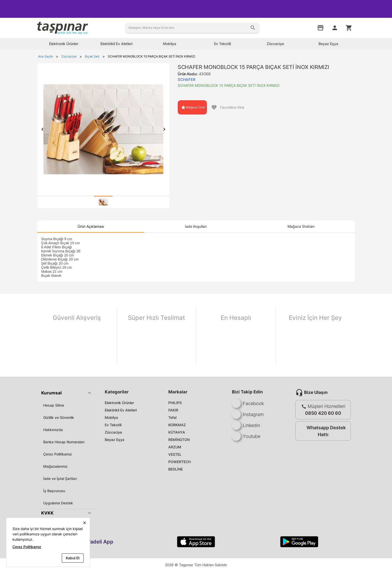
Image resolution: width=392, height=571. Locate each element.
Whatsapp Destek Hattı (322, 431)
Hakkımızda (53, 430)
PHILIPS (175, 403)
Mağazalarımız (55, 466)
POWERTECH (179, 462)
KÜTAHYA (177, 432)
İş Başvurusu (54, 491)
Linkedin (246, 425)
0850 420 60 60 (323, 413)
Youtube (246, 436)
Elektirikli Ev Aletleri (121, 410)
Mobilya (111, 417)
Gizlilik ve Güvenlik (59, 417)
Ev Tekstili (113, 425)
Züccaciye (113, 432)
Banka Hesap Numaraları (64, 442)
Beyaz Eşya (115, 440)
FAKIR (173, 410)
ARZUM (175, 447)
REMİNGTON (179, 440)
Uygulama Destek (58, 503)
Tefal (172, 417)
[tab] (103, 202)
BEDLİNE (176, 469)
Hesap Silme (54, 405)
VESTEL (175, 454)
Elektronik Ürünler (119, 403)
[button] (67, 393)
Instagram (248, 414)
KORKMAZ (177, 425)
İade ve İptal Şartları (60, 479)
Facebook (248, 403)
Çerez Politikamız (58, 454)
